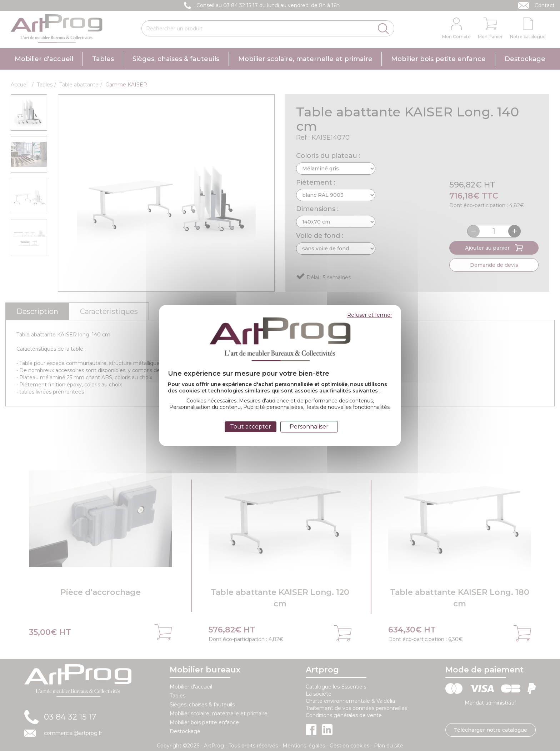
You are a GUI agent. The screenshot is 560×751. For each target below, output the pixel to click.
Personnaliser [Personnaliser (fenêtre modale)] (309, 427)
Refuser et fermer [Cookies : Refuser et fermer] (370, 315)
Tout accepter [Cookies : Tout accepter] (251, 427)
